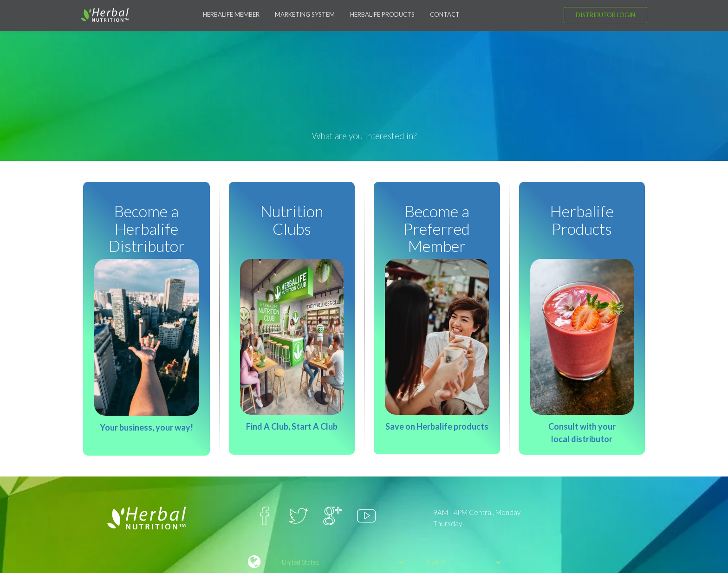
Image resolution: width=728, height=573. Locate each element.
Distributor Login (605, 15)
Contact (445, 14)
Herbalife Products (382, 14)
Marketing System (305, 14)
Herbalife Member (231, 14)
